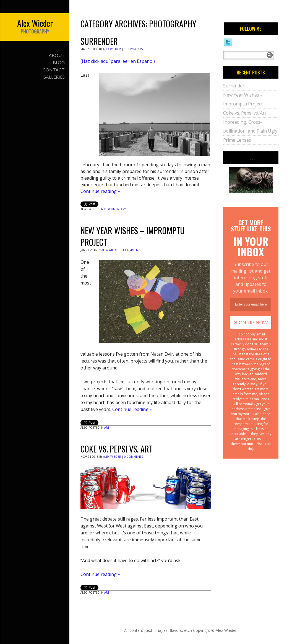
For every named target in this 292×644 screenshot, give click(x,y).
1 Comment (131, 250)
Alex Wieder (112, 49)
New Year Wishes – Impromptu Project (133, 236)
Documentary (115, 209)
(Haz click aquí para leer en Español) (118, 61)
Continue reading (100, 191)
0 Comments (134, 457)
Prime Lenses (237, 140)
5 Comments (133, 49)
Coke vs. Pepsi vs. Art (117, 449)
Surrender (99, 41)
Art (107, 428)
